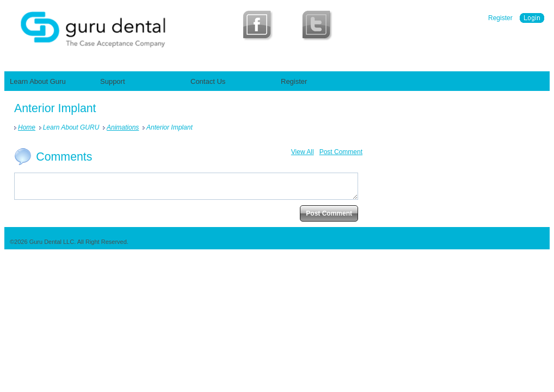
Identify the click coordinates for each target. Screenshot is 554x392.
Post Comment (341, 152)
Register (500, 18)
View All (303, 152)
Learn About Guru (38, 81)
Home (27, 127)
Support (113, 81)
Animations (123, 127)
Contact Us (208, 81)
